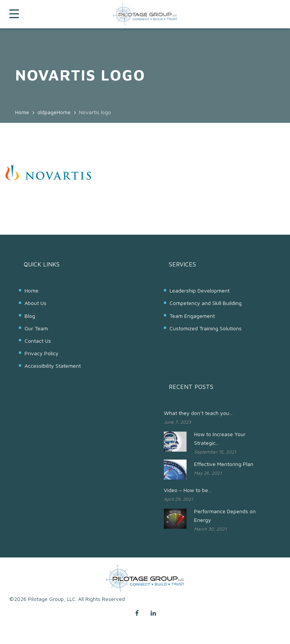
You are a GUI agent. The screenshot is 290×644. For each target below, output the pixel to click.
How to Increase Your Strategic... (220, 438)
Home (32, 290)
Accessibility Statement (53, 366)
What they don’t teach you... (198, 413)
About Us (35, 303)
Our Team (36, 328)
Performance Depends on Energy (225, 516)
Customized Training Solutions (206, 328)
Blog (30, 316)
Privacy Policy (42, 353)
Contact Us (38, 341)
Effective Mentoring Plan (224, 464)
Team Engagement (192, 316)
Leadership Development (200, 290)
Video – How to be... (188, 490)
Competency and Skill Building (206, 303)
